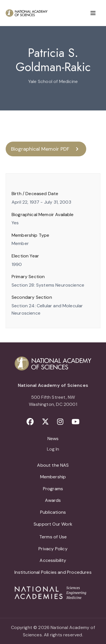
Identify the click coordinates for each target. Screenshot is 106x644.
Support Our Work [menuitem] (53, 524)
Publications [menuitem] (53, 512)
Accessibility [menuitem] (53, 560)
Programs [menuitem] (53, 489)
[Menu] (93, 13)
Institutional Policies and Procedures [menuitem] (53, 572)
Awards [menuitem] (53, 500)
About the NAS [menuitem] (53, 465)
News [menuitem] (53, 439)
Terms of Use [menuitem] (53, 537)
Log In (53, 449)
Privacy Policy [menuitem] (53, 549)
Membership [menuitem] (53, 477)
